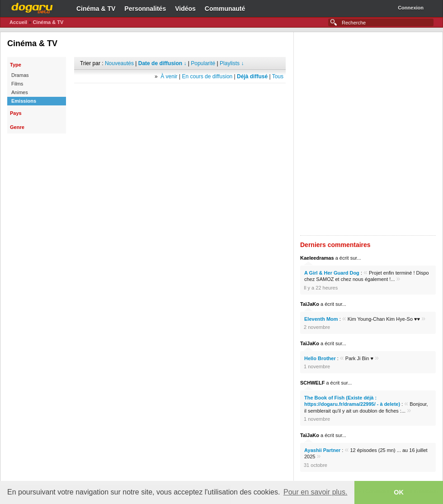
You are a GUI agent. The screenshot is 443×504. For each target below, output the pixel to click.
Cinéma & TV (96, 9)
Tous (278, 76)
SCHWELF (312, 383)
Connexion (411, 8)
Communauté (225, 9)
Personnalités (145, 9)
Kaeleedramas (317, 258)
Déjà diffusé (252, 76)
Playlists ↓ (232, 63)
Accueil (18, 22)
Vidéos (185, 9)
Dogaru (32, 7)
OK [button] (399, 492)
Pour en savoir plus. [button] (315, 492)
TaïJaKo (310, 304)
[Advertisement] (116, 134)
